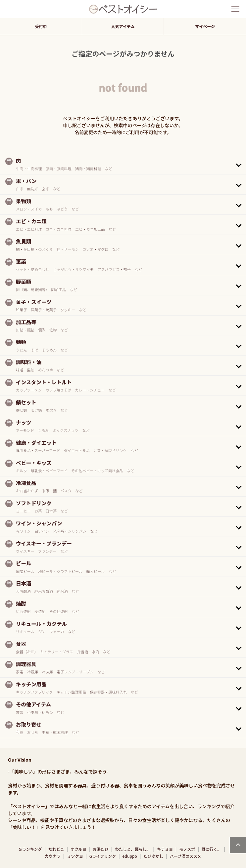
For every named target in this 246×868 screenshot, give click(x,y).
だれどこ (56, 849)
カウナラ (53, 856)
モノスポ (187, 849)
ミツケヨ (75, 856)
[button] (123, 164)
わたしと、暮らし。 (133, 849)
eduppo (130, 856)
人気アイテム (123, 26)
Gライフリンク (103, 856)
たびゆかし (153, 856)
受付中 (41, 26)
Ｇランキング (30, 849)
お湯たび (101, 849)
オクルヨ (78, 849)
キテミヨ (165, 849)
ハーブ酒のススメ (186, 856)
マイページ (205, 26)
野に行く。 (212, 849)
